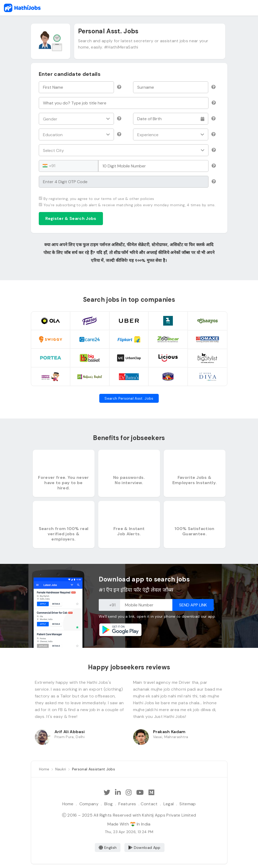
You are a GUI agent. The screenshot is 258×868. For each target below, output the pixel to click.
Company (89, 804)
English (108, 848)
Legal (169, 804)
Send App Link (193, 605)
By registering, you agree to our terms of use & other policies (97, 199)
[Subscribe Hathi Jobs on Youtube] (140, 793)
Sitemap (188, 804)
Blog (108, 804)
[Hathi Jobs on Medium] (151, 793)
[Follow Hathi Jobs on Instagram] (129, 793)
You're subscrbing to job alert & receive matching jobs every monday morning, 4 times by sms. (127, 205)
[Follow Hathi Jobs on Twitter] (107, 793)
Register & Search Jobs (71, 218)
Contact (149, 804)
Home (68, 804)
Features (127, 804)
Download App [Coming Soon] (144, 848)
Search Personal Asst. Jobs (129, 398)
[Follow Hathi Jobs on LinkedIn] (118, 793)
